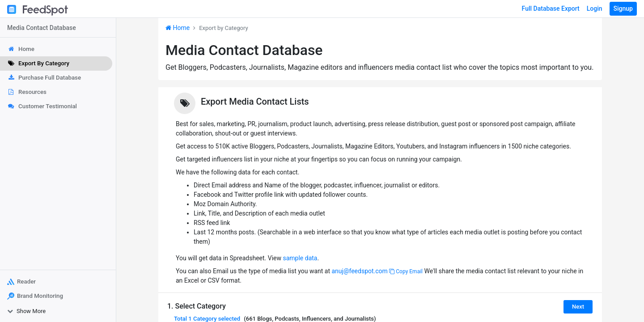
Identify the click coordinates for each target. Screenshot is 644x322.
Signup (623, 8)
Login (595, 8)
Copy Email (406, 271)
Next (578, 307)
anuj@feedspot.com (359, 271)
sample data (300, 258)
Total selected (207, 319)
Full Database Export (551, 8)
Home (178, 28)
